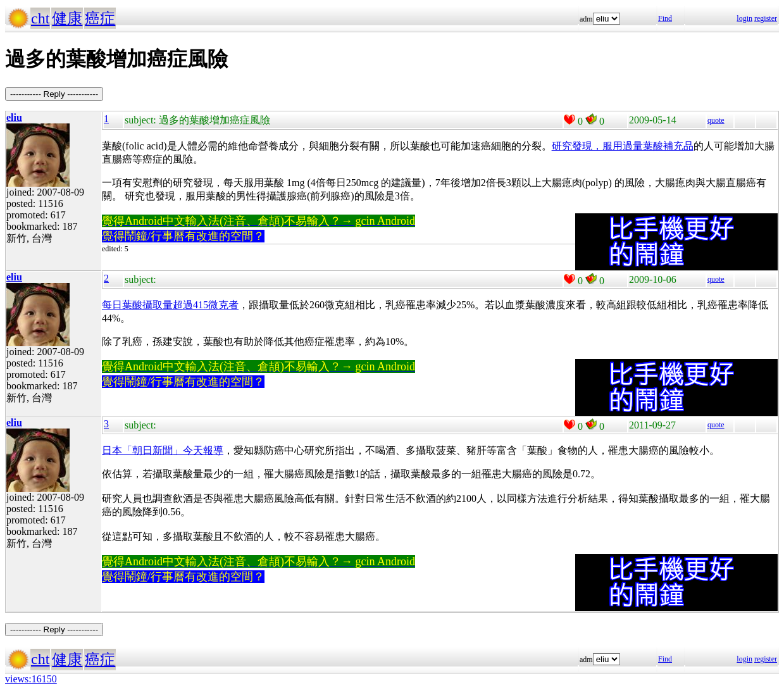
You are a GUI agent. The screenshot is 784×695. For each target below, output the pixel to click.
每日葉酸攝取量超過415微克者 (170, 305)
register (766, 18)
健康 (67, 18)
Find (665, 18)
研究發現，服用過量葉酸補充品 (623, 146)
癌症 (100, 18)
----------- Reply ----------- (54, 94)
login (744, 18)
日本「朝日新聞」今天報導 (163, 450)
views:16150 (31, 679)
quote (716, 120)
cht (40, 18)
